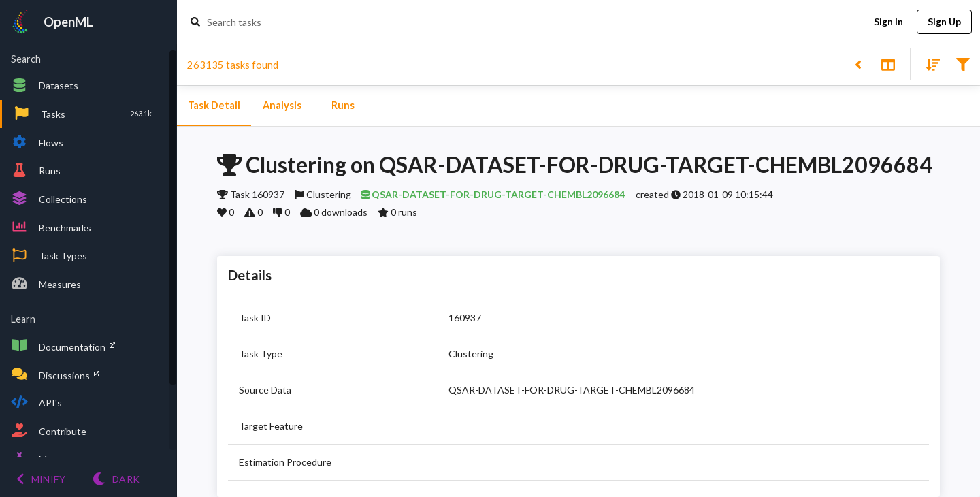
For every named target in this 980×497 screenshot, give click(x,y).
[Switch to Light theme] (116, 479)
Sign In (888, 22)
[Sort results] (929, 64)
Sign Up (944, 22)
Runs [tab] (343, 106)
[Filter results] (963, 64)
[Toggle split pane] (888, 64)
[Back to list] (858, 64)
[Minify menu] (41, 479)
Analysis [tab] (282, 106)
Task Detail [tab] (214, 106)
